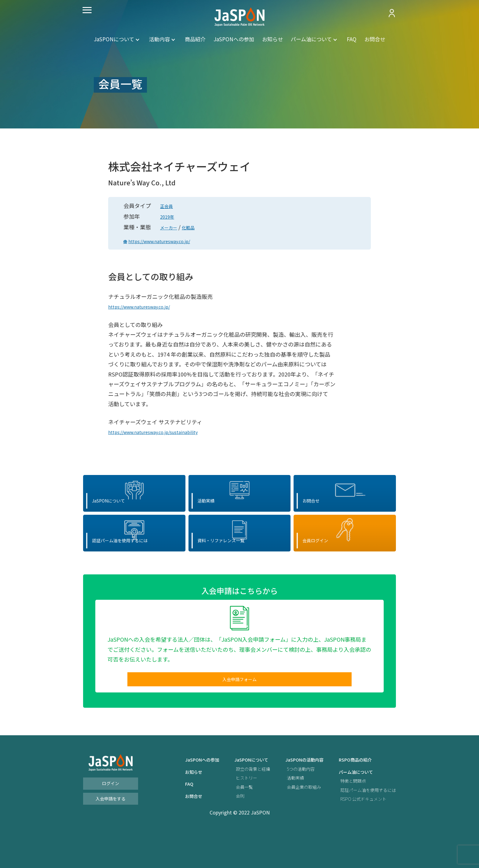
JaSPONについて (114, 39)
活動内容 (159, 39)
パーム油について (311, 39)
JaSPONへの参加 (234, 39)
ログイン (111, 818)
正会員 (168, 206)
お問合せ (375, 39)
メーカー (171, 227)
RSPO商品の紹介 (350, 794)
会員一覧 (228, 821)
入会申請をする (111, 833)
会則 (223, 830)
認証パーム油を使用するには (364, 824)
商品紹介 (195, 39)
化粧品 (195, 227)
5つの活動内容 (290, 803)
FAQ (352, 39)
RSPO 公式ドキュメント (359, 833)
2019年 (169, 216)
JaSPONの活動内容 (294, 794)
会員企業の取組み (293, 821)
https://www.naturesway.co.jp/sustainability (165, 432)
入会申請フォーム (239, 712)
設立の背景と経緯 (237, 803)
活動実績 (283, 812)
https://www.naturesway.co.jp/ (169, 241)
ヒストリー (230, 812)
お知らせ (272, 39)
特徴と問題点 (347, 815)
